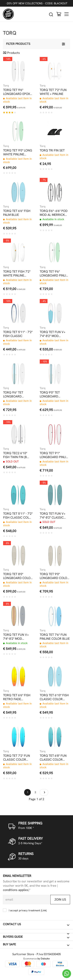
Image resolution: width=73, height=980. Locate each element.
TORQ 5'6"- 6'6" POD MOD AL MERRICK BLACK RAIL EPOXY (54, 213)
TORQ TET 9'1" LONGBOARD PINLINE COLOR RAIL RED (55, 455)
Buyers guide (36, 937)
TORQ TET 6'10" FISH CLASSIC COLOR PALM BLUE (54, 697)
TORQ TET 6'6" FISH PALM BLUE (17, 213)
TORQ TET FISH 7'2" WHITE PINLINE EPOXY (17, 274)
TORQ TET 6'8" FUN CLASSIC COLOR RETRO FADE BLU (53, 758)
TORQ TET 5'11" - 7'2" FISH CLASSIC (18, 334)
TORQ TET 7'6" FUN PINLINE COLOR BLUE (55, 637)
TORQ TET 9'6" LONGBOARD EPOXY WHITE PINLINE (18, 92)
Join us (60, 899)
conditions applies (16, 890)
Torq (6, 86)
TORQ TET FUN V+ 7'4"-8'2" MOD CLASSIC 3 (53, 334)
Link (44, 910)
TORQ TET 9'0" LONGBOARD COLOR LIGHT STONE (54, 576)
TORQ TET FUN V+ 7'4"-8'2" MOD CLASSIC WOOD (16, 637)
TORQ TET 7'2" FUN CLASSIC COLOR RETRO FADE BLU (17, 758)
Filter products (18, 44)
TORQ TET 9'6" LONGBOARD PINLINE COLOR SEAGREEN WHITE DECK (55, 274)
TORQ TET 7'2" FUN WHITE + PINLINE (53, 92)
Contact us (36, 924)
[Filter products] (63, 44)
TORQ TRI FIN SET (52, 150)
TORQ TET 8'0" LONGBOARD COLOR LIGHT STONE (18, 576)
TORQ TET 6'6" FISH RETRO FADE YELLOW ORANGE (17, 697)
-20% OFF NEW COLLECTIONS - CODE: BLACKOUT (37, 3)
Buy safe (36, 945)
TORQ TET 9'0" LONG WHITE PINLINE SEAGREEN (18, 152)
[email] (26, 900)
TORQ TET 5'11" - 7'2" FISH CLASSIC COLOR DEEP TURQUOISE (18, 516)
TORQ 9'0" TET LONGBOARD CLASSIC (50, 395)
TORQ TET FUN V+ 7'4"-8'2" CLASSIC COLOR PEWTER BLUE (53, 516)
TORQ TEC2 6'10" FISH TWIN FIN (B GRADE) (15, 455)
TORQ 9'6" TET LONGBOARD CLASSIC (13, 395)
